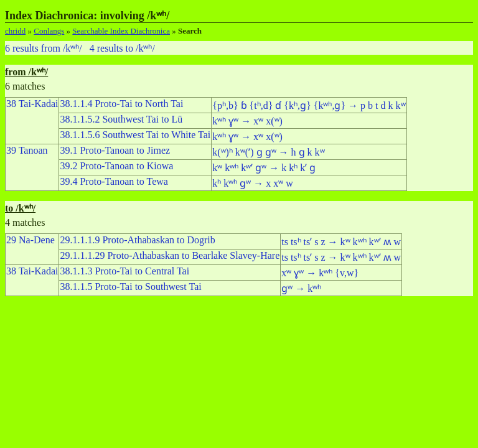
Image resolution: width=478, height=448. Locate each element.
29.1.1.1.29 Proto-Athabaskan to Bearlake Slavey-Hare (170, 255)
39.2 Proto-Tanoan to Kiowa (116, 166)
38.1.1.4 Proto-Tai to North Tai (121, 104)
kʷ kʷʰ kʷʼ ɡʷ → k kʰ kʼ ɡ (264, 168)
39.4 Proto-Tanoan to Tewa (114, 181)
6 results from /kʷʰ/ (44, 48)
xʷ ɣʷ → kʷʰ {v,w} (320, 273)
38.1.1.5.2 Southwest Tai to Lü (121, 119)
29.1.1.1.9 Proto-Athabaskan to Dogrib (137, 240)
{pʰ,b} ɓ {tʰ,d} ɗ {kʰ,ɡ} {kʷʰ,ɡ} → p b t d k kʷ (309, 105)
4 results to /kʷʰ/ (122, 48)
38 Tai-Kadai (32, 104)
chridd (15, 31)
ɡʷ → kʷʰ (301, 288)
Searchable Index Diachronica (121, 31)
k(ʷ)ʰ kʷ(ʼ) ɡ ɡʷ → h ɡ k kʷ (268, 152)
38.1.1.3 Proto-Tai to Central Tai (124, 271)
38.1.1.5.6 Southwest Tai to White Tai (135, 135)
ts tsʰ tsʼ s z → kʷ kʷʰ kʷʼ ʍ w (341, 242)
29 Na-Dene (30, 240)
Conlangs (49, 31)
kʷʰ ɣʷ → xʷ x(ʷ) (247, 121)
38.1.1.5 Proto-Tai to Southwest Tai (130, 287)
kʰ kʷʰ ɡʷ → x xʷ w (253, 183)
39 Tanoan (27, 150)
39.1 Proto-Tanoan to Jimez (115, 150)
